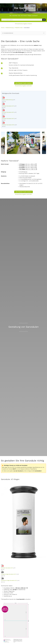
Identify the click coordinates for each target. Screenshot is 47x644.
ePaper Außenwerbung (7, 100)
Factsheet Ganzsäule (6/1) (8, 112)
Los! (44, 20)
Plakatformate (19, 28)
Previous (3, 143)
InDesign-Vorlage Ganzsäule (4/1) (8, 574)
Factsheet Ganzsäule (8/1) (8, 119)
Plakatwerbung (10, 28)
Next (44, 143)
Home (3, 28)
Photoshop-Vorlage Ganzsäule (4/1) (9, 580)
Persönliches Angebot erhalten (24, 24)
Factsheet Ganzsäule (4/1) (8, 106)
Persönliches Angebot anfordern (23, 86)
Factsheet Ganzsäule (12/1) (8, 125)
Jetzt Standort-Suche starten (23, 83)
